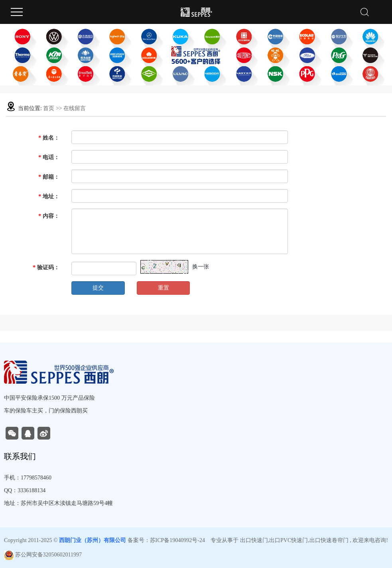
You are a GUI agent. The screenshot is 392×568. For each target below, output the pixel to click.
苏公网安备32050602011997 (43, 555)
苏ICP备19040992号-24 (177, 540)
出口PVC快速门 (289, 540)
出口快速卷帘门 (329, 540)
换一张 (201, 267)
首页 (49, 108)
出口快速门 (254, 540)
